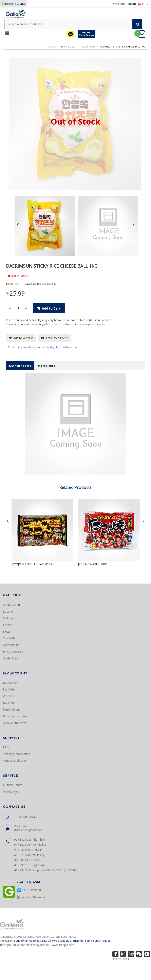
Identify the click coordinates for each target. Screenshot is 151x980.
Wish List (9, 696)
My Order (9, 689)
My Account (11, 683)
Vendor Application (15, 761)
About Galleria (12, 605)
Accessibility (11, 645)
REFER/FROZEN (68, 47)
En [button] (143, 4)
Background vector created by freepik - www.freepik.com (37, 945)
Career (7, 625)
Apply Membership (15, 723)
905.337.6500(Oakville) (29, 850)
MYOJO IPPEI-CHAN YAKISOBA (32, 564)
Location (9, 611)
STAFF (117, 959)
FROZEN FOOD (88, 47)
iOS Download (29, 890)
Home (52, 47)
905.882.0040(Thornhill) (29, 839)
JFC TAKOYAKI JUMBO (93, 564)
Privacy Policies (13, 652)
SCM (126, 959)
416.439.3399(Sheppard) (30, 870)
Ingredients (46, 366)
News (7, 632)
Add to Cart (51, 308)
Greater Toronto (15, 4)
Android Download (32, 897)
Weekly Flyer (11, 792)
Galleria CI (10, 618)
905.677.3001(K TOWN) (62, 870)
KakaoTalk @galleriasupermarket (28, 828)
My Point (9, 703)
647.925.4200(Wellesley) (30, 855)
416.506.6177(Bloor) (27, 860)
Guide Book (11, 658)
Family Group (12, 709)
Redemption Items (15, 716)
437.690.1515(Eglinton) (29, 865)
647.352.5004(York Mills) (30, 845)
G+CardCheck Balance (87, 34)
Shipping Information (17, 754)
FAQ (6, 747)
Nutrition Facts (20, 366)
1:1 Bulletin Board (26, 817)
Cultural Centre (13, 785)
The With (9, 638)
